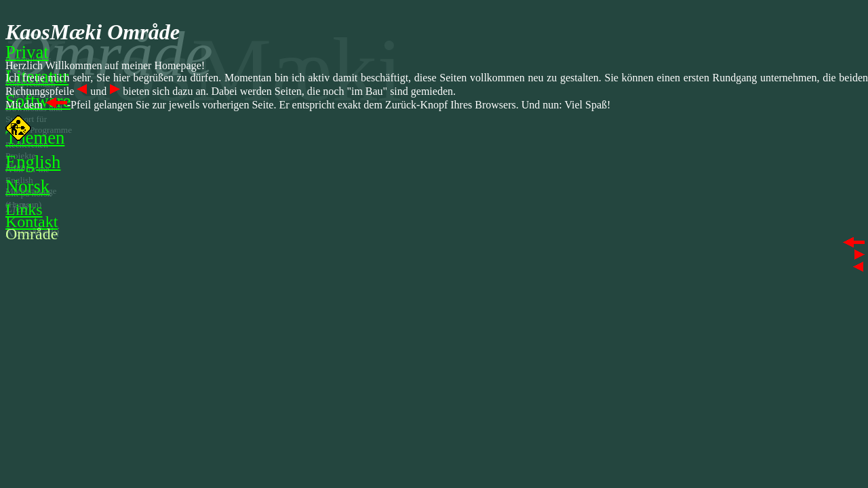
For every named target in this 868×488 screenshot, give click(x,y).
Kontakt (32, 222)
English (33, 162)
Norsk (27, 186)
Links (24, 209)
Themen (35, 138)
